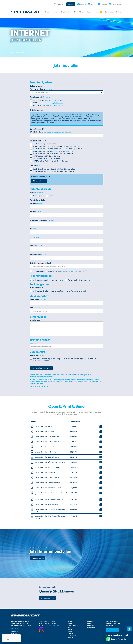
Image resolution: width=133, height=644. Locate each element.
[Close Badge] (20, 635)
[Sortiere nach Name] (50, 421)
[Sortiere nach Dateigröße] (86, 421)
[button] (129, 629)
